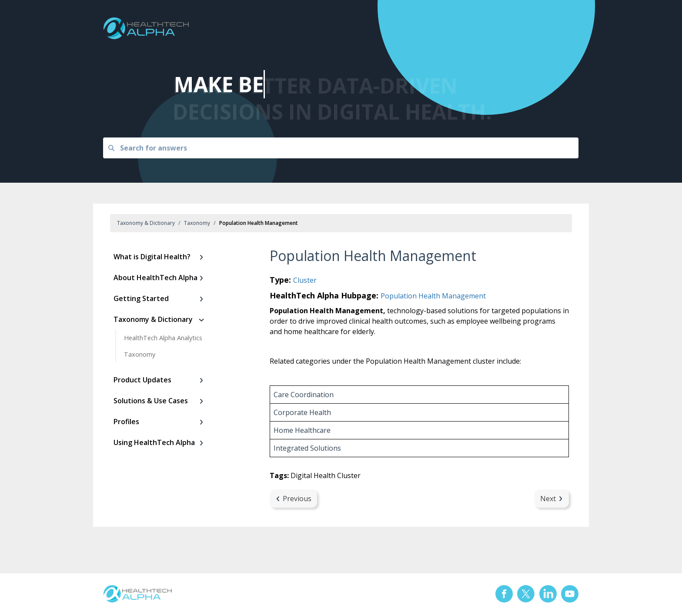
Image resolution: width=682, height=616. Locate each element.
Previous (293, 499)
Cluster (305, 280)
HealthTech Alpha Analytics (163, 338)
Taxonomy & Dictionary (146, 223)
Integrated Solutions (307, 448)
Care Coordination (304, 395)
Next (552, 499)
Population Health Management (433, 296)
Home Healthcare (302, 430)
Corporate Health (302, 412)
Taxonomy (197, 223)
